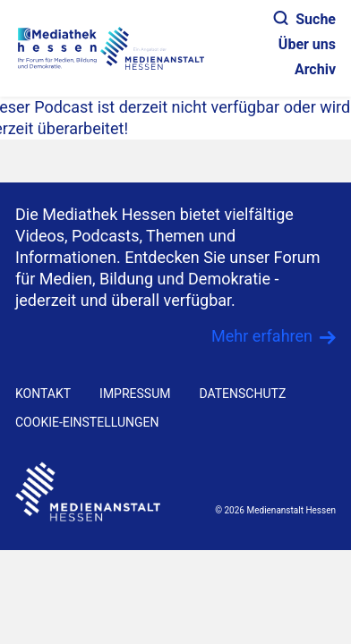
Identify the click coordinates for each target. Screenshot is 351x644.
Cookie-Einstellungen (87, 422)
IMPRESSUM (135, 394)
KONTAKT (43, 394)
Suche (305, 19)
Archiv (315, 69)
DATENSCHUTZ (242, 394)
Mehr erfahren (262, 336)
